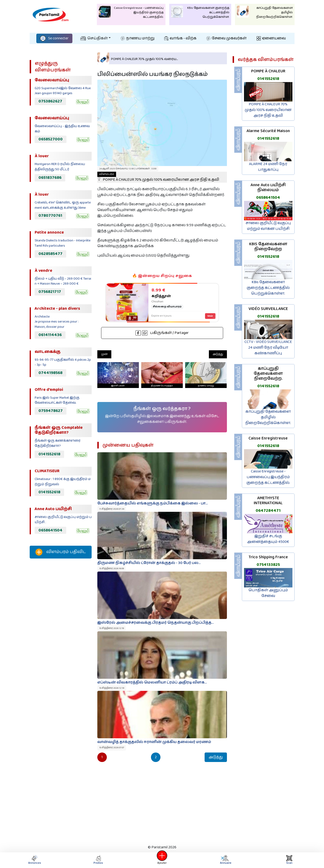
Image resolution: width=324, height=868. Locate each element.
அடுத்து (218, 354)
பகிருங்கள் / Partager (162, 333)
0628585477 (50, 254)
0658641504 (50, 530)
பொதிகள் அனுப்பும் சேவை (268, 593)
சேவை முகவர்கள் (226, 38)
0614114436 (50, 335)
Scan (289, 860)
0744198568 (50, 373)
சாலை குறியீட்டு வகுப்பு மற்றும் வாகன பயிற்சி (268, 226)
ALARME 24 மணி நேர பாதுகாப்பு (268, 167)
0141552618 (49, 454)
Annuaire (226, 860)
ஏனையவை (271, 38)
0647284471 (268, 511)
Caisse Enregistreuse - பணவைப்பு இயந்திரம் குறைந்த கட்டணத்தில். (268, 477)
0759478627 (51, 411)
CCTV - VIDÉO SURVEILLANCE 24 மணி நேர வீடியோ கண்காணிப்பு (268, 348)
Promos (98, 860)
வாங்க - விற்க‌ (180, 38)
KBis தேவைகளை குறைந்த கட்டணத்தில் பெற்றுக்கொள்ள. (268, 288)
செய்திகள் (94, 38)
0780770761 (50, 216)
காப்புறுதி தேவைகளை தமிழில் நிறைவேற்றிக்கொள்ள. (268, 417)
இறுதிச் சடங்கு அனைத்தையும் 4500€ (268, 539)
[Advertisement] (61, 641)
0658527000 (51, 139)
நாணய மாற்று (138, 38)
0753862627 (50, 101)
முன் (104, 354)
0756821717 (50, 292)
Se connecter (54, 38)
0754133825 (268, 565)
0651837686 (50, 178)
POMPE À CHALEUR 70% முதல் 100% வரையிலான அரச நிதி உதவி (158, 177)
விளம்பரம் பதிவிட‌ (61, 552)
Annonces (35, 860)
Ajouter (162, 860)
